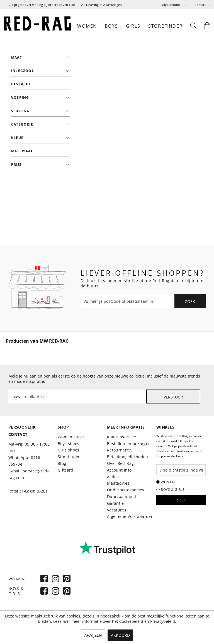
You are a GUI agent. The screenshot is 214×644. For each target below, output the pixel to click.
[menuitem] (174, 5)
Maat (17, 57)
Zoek (190, 301)
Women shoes (71, 437)
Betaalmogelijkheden (128, 457)
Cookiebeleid (131, 621)
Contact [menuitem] (200, 5)
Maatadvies (118, 483)
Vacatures (117, 510)
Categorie (22, 124)
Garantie (115, 503)
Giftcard (66, 470)
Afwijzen (93, 635)
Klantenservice (121, 437)
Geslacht (21, 84)
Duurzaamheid (121, 497)
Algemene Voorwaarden (130, 516)
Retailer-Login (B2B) (28, 491)
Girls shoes (69, 450)
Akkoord (120, 635)
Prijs (16, 164)
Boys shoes (69, 444)
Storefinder (69, 457)
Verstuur (173, 397)
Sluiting (20, 111)
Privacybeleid (163, 621)
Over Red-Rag (120, 463)
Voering (20, 98)
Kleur (17, 138)
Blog (62, 463)
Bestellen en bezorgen (129, 444)
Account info (119, 470)
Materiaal (22, 151)
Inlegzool (23, 71)
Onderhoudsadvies (126, 490)
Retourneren (119, 450)
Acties (113, 477)
